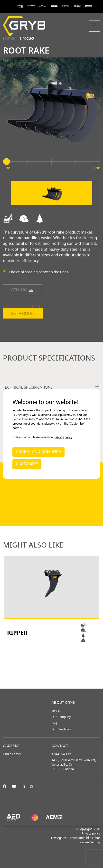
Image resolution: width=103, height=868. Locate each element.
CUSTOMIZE (27, 464)
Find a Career (12, 754)
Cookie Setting (90, 842)
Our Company (61, 717)
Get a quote (23, 340)
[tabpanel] (51, 600)
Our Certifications (64, 729)
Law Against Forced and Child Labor (76, 838)
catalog (22, 317)
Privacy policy (91, 833)
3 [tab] (56, 675)
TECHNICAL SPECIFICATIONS (28, 387)
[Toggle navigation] (95, 26)
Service (56, 711)
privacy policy (63, 438)
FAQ (54, 723)
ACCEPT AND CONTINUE (38, 452)
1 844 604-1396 (62, 754)
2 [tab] (52, 675)
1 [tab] (47, 675)
